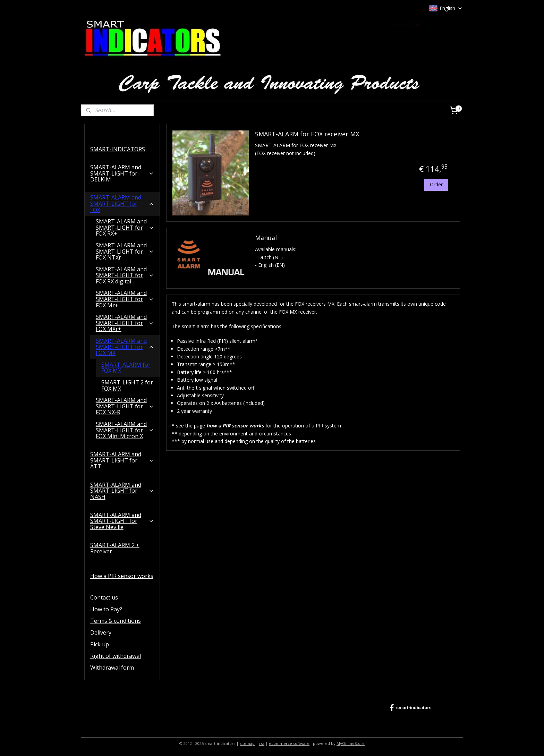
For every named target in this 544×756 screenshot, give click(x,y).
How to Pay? (106, 609)
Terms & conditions (116, 621)
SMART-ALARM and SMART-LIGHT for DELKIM (122, 173)
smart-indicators (411, 708)
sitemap (247, 743)
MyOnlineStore (351, 743)
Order (436, 184)
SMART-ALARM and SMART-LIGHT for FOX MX (125, 347)
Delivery (101, 632)
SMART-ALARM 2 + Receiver (115, 548)
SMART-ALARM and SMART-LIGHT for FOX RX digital (125, 275)
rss (262, 743)
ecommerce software (289, 743)
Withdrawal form (112, 668)
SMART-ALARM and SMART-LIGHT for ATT (122, 460)
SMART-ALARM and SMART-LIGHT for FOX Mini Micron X (125, 430)
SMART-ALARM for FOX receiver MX (307, 134)
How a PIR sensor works (122, 576)
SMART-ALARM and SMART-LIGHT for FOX (122, 203)
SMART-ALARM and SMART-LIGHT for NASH (122, 491)
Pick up (100, 644)
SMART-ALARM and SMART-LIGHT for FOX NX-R (125, 406)
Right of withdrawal (116, 656)
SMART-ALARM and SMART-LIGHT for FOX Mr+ (125, 299)
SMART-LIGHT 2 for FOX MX (127, 385)
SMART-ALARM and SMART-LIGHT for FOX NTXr (125, 251)
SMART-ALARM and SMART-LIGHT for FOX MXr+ (125, 323)
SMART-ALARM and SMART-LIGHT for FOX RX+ (125, 227)
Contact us (104, 597)
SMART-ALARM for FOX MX (126, 368)
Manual (266, 238)
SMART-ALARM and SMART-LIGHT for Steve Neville (122, 521)
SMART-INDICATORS (118, 149)
